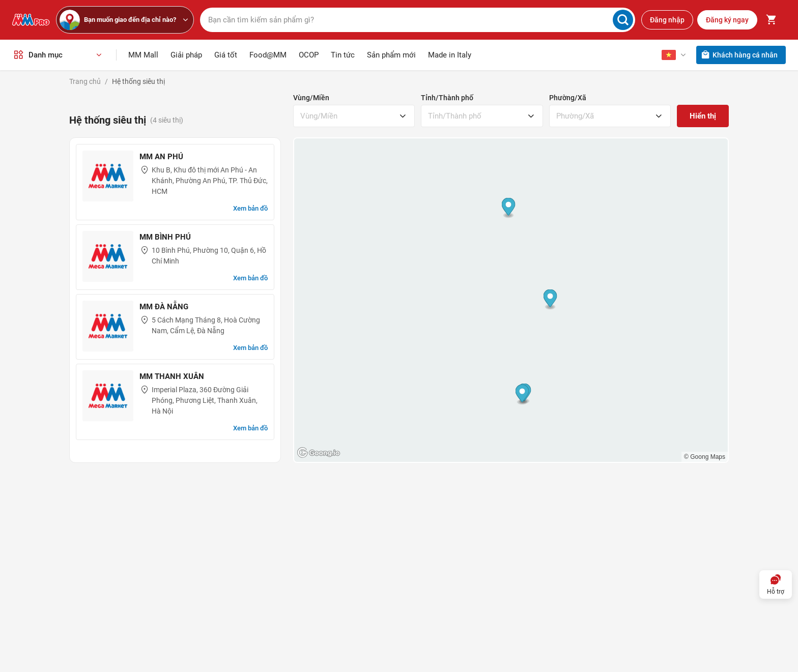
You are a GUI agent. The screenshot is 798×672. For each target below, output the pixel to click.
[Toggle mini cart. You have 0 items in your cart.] (772, 19)
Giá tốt (226, 54)
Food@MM (268, 54)
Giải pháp (186, 54)
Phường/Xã (568, 97)
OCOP (309, 54)
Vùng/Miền (311, 97)
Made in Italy (450, 54)
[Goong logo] (320, 452)
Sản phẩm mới (391, 54)
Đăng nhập (667, 19)
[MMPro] (31, 19)
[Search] (623, 19)
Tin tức (343, 54)
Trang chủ (85, 80)
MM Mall (143, 54)
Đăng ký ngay (727, 19)
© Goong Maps (705, 456)
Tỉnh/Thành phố (447, 97)
